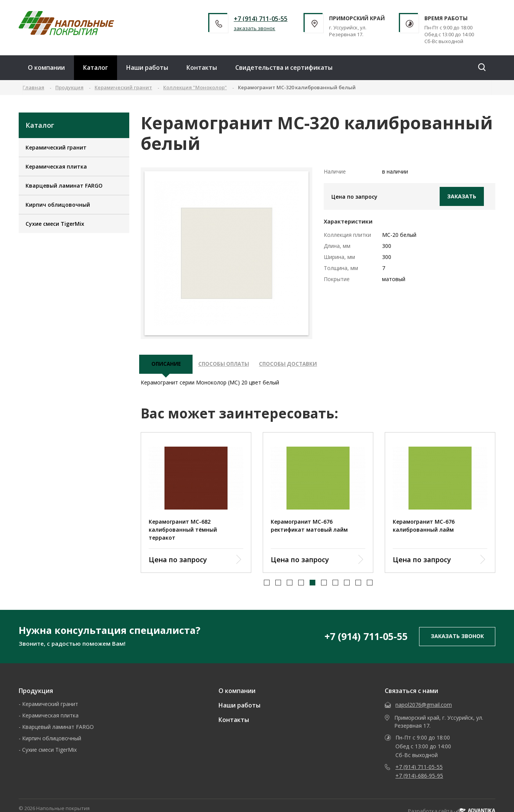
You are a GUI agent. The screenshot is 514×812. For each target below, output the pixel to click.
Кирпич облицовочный (58, 205)
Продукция (36, 693)
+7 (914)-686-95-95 (419, 778)
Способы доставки (298, 366)
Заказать (462, 196)
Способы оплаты (229, 366)
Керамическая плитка (56, 166)
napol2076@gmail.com (424, 707)
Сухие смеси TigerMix (55, 224)
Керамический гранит (56, 147)
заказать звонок (255, 28)
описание (167, 366)
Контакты (202, 68)
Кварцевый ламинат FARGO (64, 186)
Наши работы (147, 68)
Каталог (96, 68)
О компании (46, 68)
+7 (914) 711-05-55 (261, 19)
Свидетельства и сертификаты (284, 68)
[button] (267, 586)
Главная (33, 87)
